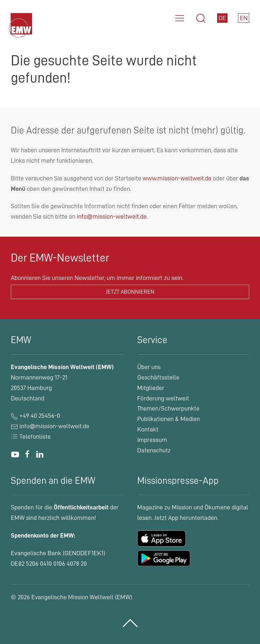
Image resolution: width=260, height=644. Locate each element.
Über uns (149, 367)
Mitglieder (151, 388)
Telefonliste (31, 437)
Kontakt (148, 429)
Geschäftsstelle (158, 377)
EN (244, 18)
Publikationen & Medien (169, 419)
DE (222, 18)
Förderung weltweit (163, 398)
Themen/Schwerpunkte (168, 408)
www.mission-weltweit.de (177, 178)
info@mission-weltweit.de (112, 216)
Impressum (152, 440)
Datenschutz (154, 450)
